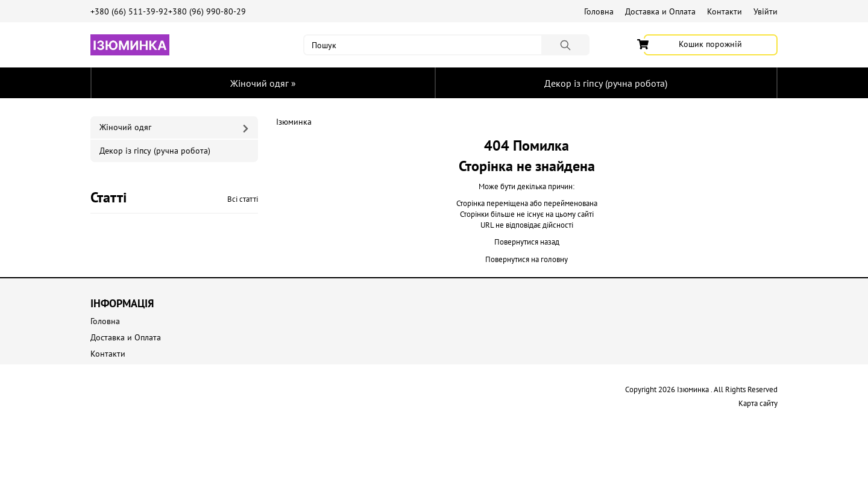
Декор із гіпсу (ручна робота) (606, 83)
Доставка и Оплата (660, 11)
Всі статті (243, 199)
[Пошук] (565, 45)
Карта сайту (758, 403)
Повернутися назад (527, 242)
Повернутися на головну (527, 259)
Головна (599, 11)
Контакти (725, 11)
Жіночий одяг (263, 83)
